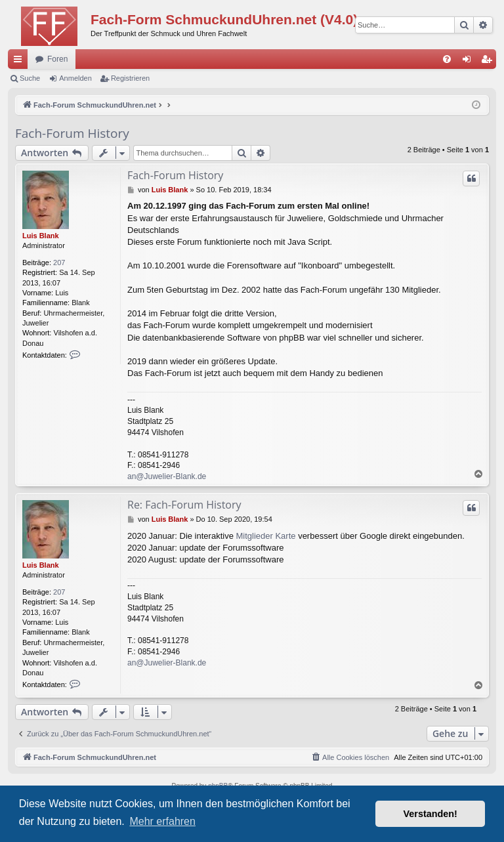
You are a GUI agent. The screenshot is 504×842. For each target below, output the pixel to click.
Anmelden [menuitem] (470, 62)
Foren (57, 59)
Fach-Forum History (72, 133)
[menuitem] (447, 59)
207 (59, 263)
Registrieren (130, 78)
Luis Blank (41, 236)
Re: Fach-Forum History (184, 505)
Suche (30, 78)
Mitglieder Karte (265, 536)
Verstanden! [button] (430, 814)
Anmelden (75, 78)
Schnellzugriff (20, 62)
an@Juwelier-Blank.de (167, 476)
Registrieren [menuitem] (489, 62)
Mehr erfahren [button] (162, 821)
